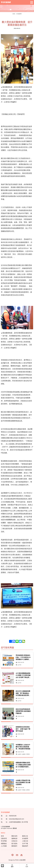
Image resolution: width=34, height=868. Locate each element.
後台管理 (23, 860)
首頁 (14, 14)
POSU (17, 860)
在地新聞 (19, 14)
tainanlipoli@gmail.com (17, 819)
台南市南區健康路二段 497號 (18, 822)
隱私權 (15, 828)
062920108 (13, 816)
